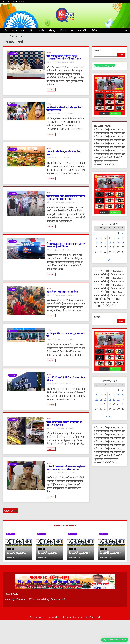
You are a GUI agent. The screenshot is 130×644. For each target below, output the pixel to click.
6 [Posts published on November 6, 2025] (110, 238)
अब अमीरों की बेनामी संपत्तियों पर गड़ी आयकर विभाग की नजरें (66, 379)
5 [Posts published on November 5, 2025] (105, 238)
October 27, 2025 (60, 202)
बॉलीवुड (52, 31)
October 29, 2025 (60, 113)
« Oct (109, 260)
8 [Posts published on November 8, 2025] (118, 238)
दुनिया (31, 31)
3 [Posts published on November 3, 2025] (97, 238)
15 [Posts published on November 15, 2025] (118, 242)
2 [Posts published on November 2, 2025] (123, 233)
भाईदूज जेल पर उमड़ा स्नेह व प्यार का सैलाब (62, 292)
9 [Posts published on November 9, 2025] (123, 238)
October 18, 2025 (60, 384)
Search (98, 50)
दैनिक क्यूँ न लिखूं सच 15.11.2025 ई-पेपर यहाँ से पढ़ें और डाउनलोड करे (49, 553)
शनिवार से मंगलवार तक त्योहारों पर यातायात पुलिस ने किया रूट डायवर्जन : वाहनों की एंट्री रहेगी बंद (66, 468)
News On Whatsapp (105, 66)
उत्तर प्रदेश (49, 53)
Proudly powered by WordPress (46, 617)
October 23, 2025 (60, 295)
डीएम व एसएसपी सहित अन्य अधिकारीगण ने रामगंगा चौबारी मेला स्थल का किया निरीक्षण (66, 198)
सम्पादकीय (83, 31)
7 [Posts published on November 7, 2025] (114, 238)
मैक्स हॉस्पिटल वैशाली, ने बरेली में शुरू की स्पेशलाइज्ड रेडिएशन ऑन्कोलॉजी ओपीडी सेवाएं (64, 57)
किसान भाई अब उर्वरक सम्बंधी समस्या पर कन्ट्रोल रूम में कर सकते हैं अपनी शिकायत (66, 245)
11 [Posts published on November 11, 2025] (101, 242)
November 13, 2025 (75, 558)
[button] (115, 640)
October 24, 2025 (60, 250)
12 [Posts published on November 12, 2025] (105, 242)
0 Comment (72, 62)
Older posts (10, 511)
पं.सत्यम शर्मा (50, 62)
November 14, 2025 (44, 558)
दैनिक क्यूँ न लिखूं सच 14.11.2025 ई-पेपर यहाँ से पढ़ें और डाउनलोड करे (80, 553)
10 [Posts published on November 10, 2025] (96, 242)
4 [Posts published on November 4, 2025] (101, 238)
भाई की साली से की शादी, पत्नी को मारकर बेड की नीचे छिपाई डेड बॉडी (64, 109)
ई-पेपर (94, 31)
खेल (23, 31)
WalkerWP (95, 617)
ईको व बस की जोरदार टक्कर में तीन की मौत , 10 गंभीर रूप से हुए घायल (64, 424)
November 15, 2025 (13, 558)
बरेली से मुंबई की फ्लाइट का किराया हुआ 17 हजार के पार (66, 335)
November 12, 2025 (61, 62)
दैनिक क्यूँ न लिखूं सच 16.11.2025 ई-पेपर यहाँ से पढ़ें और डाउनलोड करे (17, 553)
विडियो (63, 31)
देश (13, 549)
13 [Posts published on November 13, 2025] (110, 242)
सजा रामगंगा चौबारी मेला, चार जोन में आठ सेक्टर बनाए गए (64, 153)
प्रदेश (14, 31)
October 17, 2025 (60, 473)
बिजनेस (41, 31)
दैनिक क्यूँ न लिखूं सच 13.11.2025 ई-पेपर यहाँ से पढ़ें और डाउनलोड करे (111, 553)
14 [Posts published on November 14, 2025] (114, 242)
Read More (51, 90)
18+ (72, 31)
